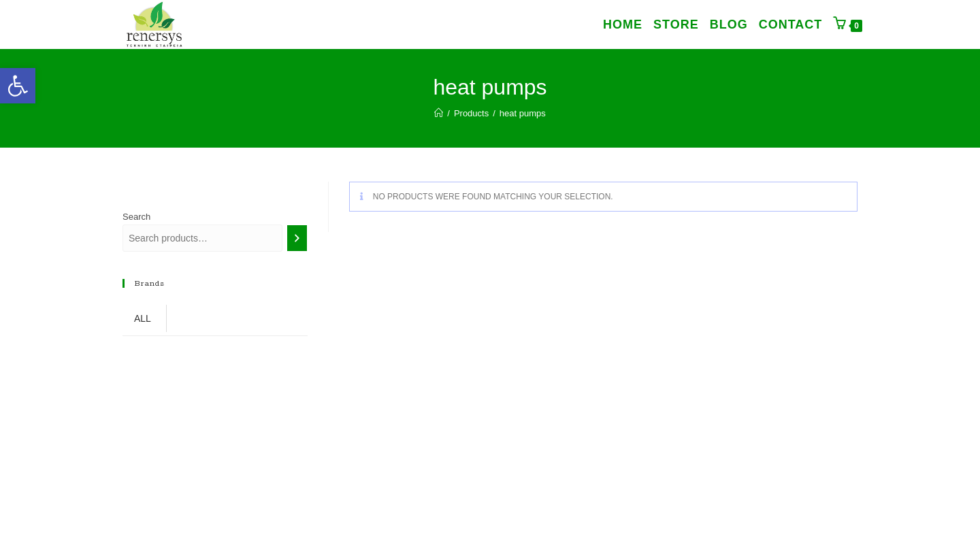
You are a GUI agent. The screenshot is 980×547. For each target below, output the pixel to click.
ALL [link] (143, 318)
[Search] (297, 238)
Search (136, 217)
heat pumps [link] (523, 113)
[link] (18, 86)
